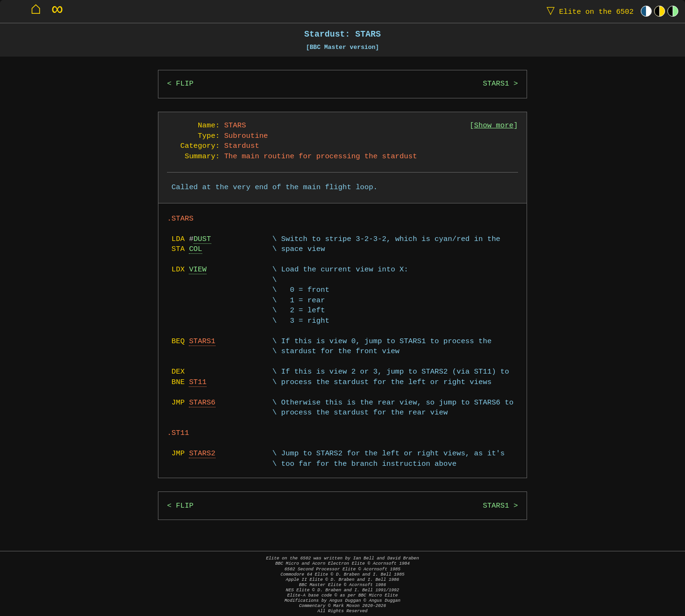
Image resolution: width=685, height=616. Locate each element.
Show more (494, 126)
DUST (202, 239)
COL (196, 249)
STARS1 (496, 84)
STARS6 (202, 403)
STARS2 (202, 454)
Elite (588, 11)
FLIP (185, 84)
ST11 (198, 382)
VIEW (198, 270)
